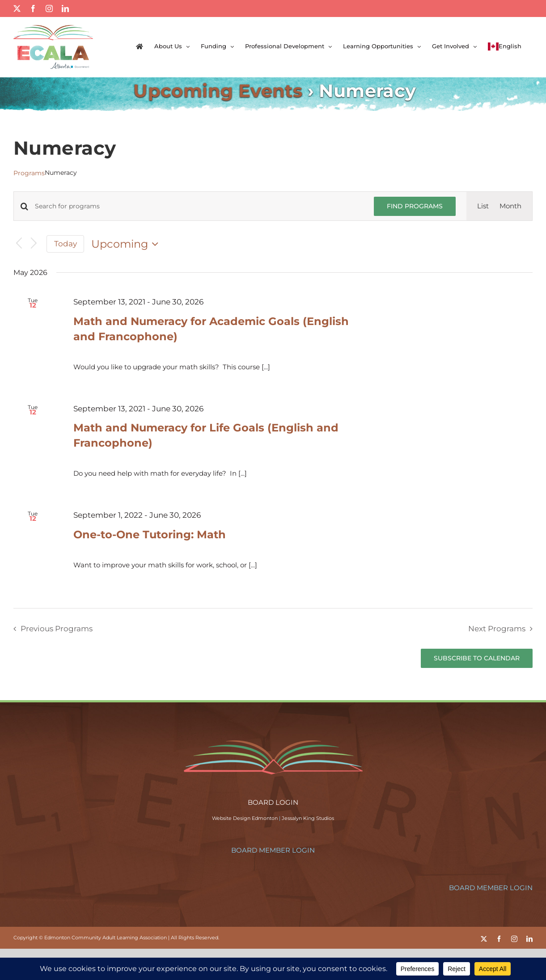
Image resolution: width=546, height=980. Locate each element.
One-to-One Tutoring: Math (150, 534)
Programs (29, 173)
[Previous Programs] (19, 244)
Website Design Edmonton (245, 818)
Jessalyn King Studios (308, 818)
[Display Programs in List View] (483, 206)
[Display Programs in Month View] (510, 206)
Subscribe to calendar (477, 658)
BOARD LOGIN (273, 802)
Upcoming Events (218, 91)
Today (66, 244)
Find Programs (415, 206)
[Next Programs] (34, 244)
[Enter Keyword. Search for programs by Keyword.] (199, 206)
